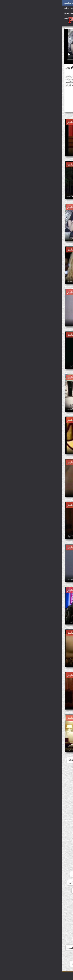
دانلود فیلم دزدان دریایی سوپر (50, 956)
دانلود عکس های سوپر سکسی (50, 931)
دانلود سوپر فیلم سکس (54, 890)
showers (26, 760)
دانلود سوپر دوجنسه (56, 866)
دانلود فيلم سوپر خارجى (53, 948)
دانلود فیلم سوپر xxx (22, 964)
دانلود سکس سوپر (32, 899)
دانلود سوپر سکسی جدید (24, 874)
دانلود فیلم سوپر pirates (53, 964)
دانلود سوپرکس (58, 899)
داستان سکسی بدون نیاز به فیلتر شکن (45, 768)
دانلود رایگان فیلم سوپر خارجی (49, 817)
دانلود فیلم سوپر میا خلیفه (44, 108)
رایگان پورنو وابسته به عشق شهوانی (37, 95)
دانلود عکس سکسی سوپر (52, 923)
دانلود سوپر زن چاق (27, 866)
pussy (41, 760)
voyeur (11, 760)
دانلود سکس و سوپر (55, 907)
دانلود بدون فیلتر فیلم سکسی (50, 784)
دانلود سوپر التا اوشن (55, 858)
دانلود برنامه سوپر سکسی (52, 793)
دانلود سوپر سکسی (56, 874)
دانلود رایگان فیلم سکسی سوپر (49, 842)
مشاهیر (44, 101)
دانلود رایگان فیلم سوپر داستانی (49, 825)
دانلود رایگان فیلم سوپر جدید (51, 809)
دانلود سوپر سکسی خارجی (51, 882)
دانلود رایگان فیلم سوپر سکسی (49, 833)
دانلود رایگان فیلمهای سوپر (52, 850)
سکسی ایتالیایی (60, 101)
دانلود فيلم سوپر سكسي (19, 948)
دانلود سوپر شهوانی (18, 882)
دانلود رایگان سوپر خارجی (52, 801)
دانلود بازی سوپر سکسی (53, 776)
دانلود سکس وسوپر (26, 907)
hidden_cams (59, 760)
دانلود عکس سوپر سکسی (52, 915)
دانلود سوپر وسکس (23, 890)
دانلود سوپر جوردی (26, 858)
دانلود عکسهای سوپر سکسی (51, 939)
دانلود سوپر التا (22, 850)
